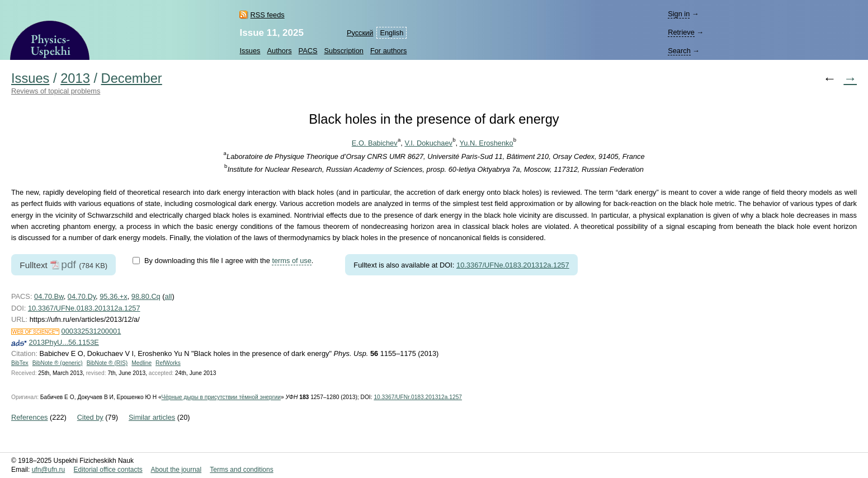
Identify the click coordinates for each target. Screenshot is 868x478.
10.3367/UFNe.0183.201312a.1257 (513, 265)
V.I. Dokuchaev (428, 143)
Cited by (90, 417)
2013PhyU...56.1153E (64, 342)
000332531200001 (91, 331)
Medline (141, 363)
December (132, 78)
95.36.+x (113, 296)
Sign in (679, 14)
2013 (75, 78)
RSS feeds (267, 15)
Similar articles (152, 417)
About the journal (176, 470)
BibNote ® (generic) (58, 363)
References (29, 417)
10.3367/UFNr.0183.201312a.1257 (418, 397)
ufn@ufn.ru (49, 470)
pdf (69, 264)
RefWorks (168, 363)
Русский (360, 33)
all (169, 296)
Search (679, 51)
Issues (250, 51)
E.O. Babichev (375, 143)
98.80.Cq (146, 296)
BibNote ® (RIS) (107, 363)
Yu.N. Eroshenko (487, 143)
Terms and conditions (241, 470)
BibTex (20, 363)
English (391, 33)
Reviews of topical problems (56, 91)
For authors (388, 51)
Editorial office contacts (108, 470)
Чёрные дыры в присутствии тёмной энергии (221, 397)
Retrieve (681, 32)
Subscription (344, 51)
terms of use (291, 261)
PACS (308, 51)
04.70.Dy (82, 296)
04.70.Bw (49, 296)
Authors (279, 51)
